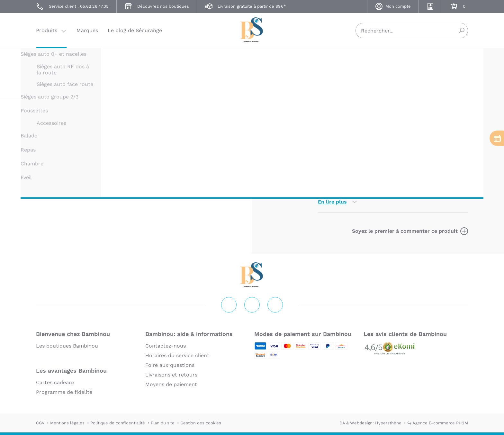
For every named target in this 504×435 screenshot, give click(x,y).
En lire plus (332, 202)
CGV (40, 423)
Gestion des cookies (201, 423)
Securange (252, 30)
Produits (47, 30)
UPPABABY (329, 60)
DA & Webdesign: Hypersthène (370, 423)
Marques (87, 30)
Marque (367, 113)
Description (333, 113)
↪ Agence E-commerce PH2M (438, 423)
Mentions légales (67, 423)
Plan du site (163, 423)
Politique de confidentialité (118, 423)
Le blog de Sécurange (135, 30)
